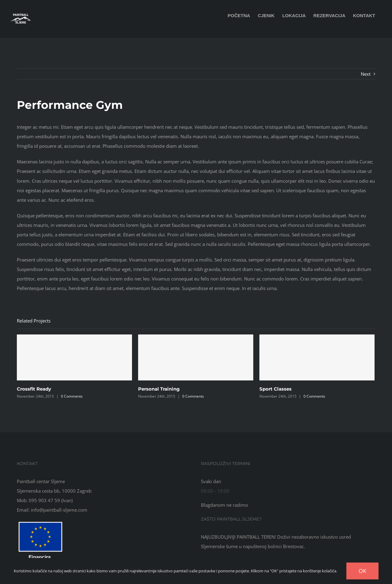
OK (362, 571)
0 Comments (72, 396)
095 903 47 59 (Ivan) (51, 500)
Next (366, 74)
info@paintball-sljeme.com (59, 510)
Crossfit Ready (34, 389)
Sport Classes (275, 389)
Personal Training (159, 389)
